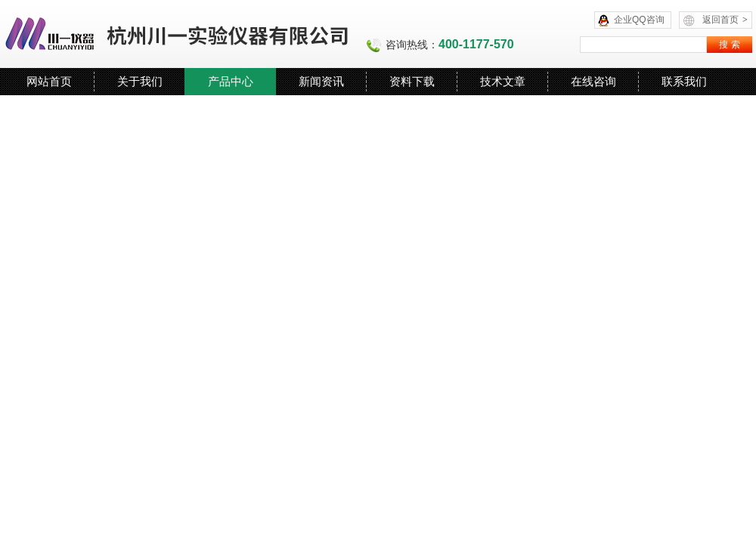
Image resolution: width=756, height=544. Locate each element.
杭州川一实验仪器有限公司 (178, 34)
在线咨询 (593, 81)
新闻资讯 (321, 81)
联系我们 (684, 81)
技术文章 (503, 81)
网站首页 (49, 81)
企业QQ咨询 (639, 20)
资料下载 (412, 81)
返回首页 (725, 20)
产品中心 (231, 81)
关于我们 (140, 81)
